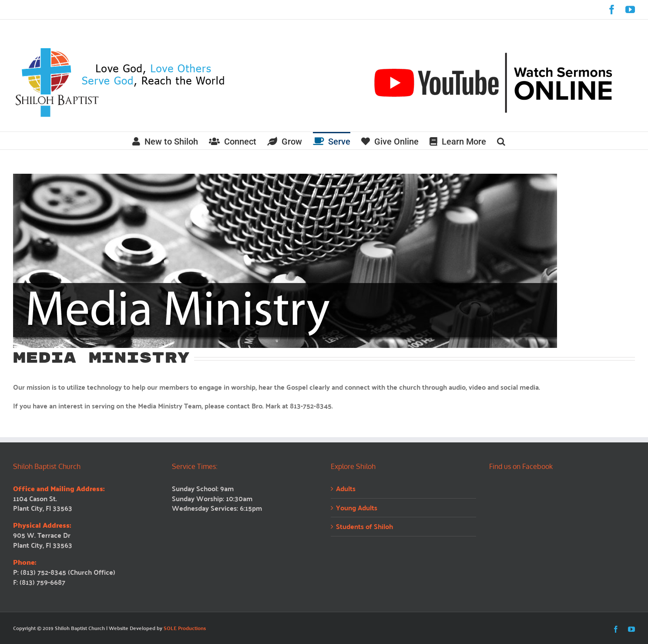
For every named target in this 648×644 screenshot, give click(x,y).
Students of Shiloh (364, 527)
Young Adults (357, 508)
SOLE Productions (185, 628)
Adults (346, 489)
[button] (501, 141)
